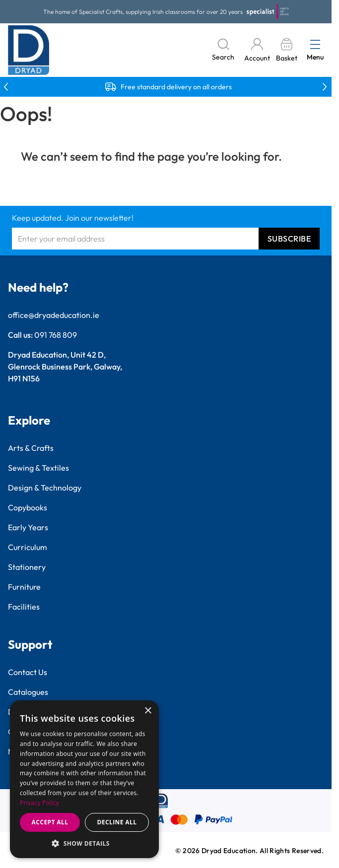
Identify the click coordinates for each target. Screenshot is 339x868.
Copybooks (28, 507)
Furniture (24, 587)
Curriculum (28, 547)
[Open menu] (315, 44)
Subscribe (289, 239)
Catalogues (28, 692)
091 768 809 (56, 335)
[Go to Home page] (29, 50)
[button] (84, 843)
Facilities (24, 607)
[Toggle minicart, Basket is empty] (286, 50)
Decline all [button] (117, 822)
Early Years (28, 527)
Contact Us (28, 672)
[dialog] (84, 779)
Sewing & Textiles (38, 468)
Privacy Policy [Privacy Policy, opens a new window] (39, 803)
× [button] (148, 711)
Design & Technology (45, 488)
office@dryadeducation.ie (54, 315)
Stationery (27, 567)
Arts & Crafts (31, 448)
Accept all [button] (50, 822)
